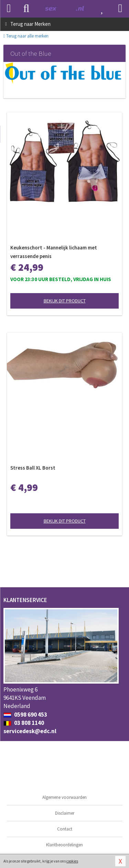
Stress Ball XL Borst (33, 468)
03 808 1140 (24, 723)
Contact (65, 829)
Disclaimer (65, 813)
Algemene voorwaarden (64, 797)
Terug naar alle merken (26, 36)
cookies (72, 861)
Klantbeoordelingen (64, 845)
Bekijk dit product (65, 301)
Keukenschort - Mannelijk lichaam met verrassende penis (54, 252)
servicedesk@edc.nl (30, 731)
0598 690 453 (25, 715)
